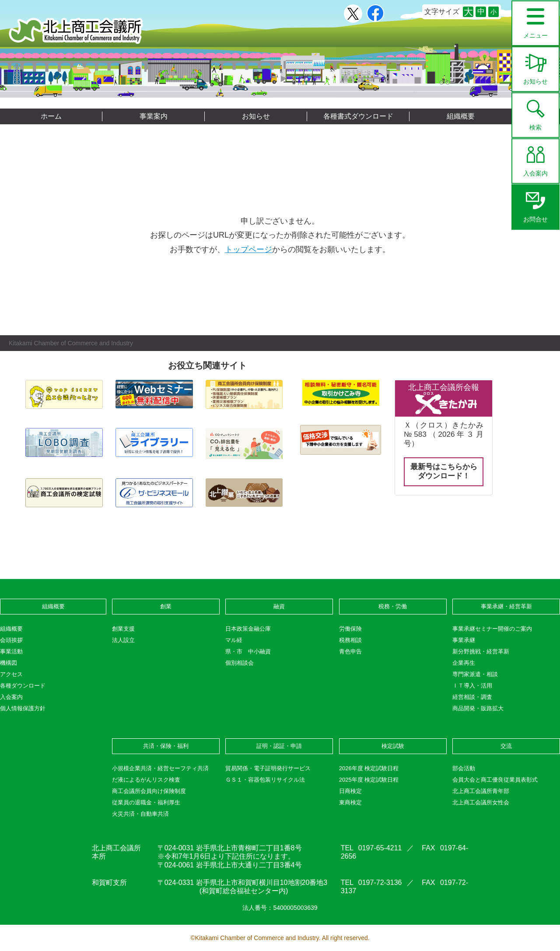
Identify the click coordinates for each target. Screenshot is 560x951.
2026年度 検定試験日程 (369, 768)
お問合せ (535, 204)
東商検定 (350, 802)
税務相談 (350, 640)
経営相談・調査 (472, 697)
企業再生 (464, 663)
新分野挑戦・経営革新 (481, 651)
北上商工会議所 (76, 31)
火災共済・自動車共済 (140, 814)
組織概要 (461, 116)
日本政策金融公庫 (248, 629)
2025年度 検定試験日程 (369, 780)
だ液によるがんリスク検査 (146, 780)
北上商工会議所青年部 (481, 791)
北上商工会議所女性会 (481, 802)
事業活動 (11, 651)
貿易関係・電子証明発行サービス (268, 768)
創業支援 (123, 629)
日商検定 (350, 791)
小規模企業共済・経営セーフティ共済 (160, 768)
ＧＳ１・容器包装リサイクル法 (265, 780)
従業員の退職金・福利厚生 (146, 802)
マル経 (234, 640)
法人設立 (123, 640)
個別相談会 (240, 663)
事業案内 (154, 116)
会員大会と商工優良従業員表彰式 (495, 780)
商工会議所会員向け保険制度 (149, 791)
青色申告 (350, 651)
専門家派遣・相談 (475, 674)
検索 (535, 112)
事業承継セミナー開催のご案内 (492, 629)
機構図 (9, 663)
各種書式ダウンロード (358, 116)
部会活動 (464, 768)
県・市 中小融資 (248, 651)
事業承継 (464, 640)
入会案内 (535, 158)
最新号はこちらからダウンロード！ (444, 471)
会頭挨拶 (11, 640)
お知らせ (535, 66)
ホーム (51, 116)
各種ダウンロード (23, 686)
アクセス (11, 674)
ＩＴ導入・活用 (472, 686)
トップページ (248, 249)
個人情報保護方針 (23, 708)
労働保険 (350, 629)
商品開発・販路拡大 (478, 708)
